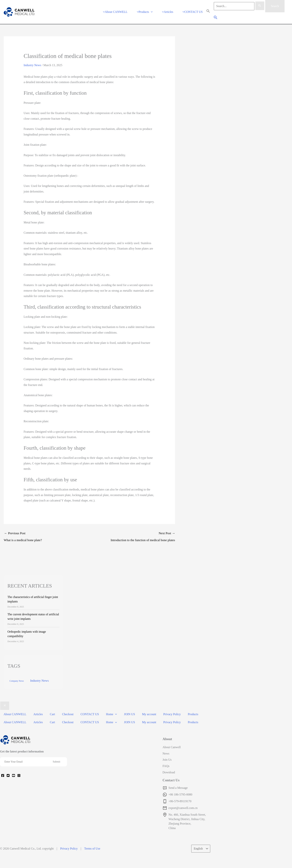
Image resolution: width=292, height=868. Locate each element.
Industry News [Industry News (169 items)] (39, 676)
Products (182, 708)
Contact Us (171, 771)
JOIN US (122, 708)
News (166, 744)
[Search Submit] (260, 6)
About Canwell (172, 738)
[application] (155, 10)
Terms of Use (92, 839)
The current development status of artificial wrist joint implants (33, 612)
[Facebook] (3, 766)
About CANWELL (14, 708)
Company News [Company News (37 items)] (17, 676)
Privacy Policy (163, 708)
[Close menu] (5, 701)
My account (141, 708)
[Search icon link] (216, 16)
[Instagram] (19, 766)
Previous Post (47, 533)
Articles (36, 708)
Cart (50, 708)
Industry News (32, 61)
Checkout (64, 708)
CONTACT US (85, 708)
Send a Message (178, 778)
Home (105, 708)
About (167, 729)
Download (169, 763)
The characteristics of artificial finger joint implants (33, 595)
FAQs (166, 756)
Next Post (132, 533)
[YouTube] (14, 766)
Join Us (167, 750)
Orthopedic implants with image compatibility (27, 629)
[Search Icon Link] (208, 10)
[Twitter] (8, 766)
